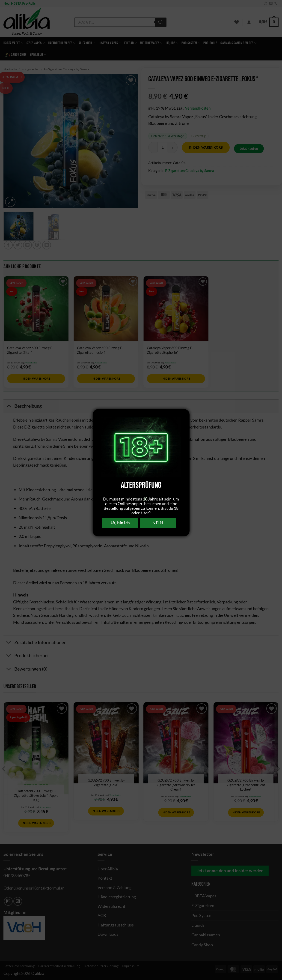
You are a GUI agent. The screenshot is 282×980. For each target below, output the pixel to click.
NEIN (158, 523)
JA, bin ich (120, 523)
